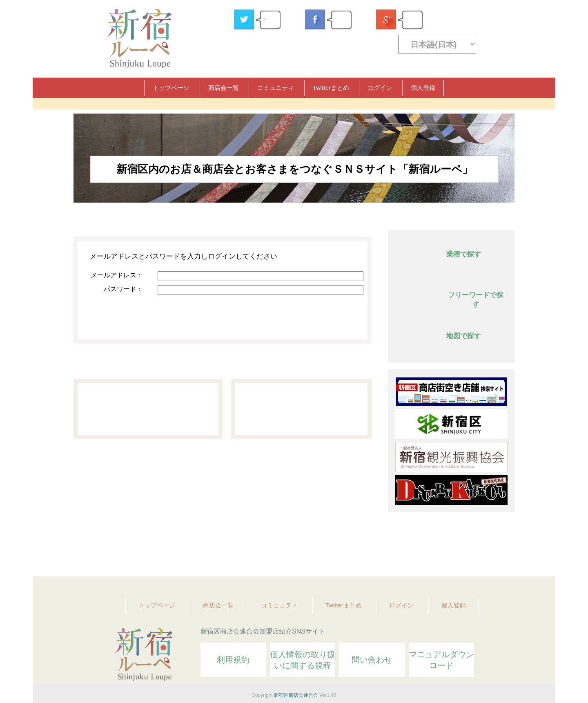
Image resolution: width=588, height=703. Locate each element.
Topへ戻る (503, 547)
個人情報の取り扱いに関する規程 (303, 660)
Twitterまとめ (331, 88)
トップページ (171, 88)
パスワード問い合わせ (301, 409)
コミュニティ (276, 88)
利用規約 (233, 660)
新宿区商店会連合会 (296, 695)
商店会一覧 (224, 88)
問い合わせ (372, 660)
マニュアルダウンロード (441, 660)
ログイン (380, 88)
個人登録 (423, 88)
